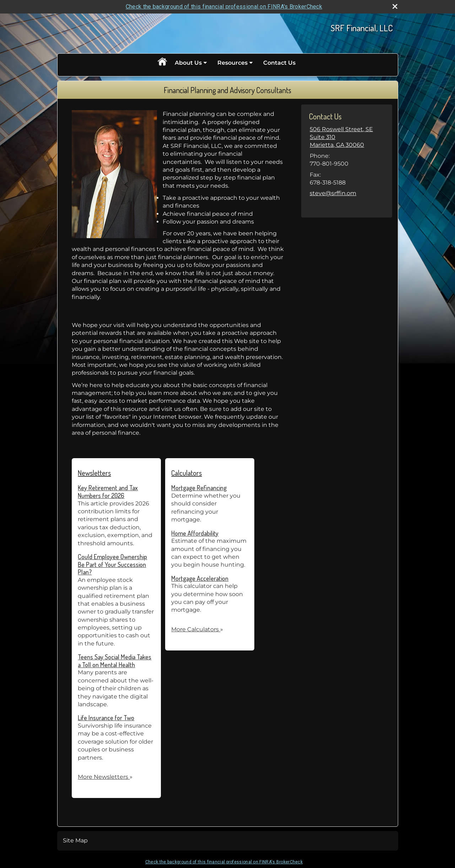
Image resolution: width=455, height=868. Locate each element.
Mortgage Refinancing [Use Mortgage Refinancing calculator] (199, 488)
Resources (232, 63)
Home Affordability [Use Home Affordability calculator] (195, 533)
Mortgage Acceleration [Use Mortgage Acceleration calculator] (200, 578)
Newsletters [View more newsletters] (94, 473)
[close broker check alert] (395, 6)
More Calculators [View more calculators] (197, 629)
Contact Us (279, 63)
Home (162, 63)
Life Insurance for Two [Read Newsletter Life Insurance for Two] (106, 718)
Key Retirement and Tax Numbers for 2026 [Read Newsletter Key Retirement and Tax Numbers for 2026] (108, 492)
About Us (188, 63)
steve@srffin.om (333, 193)
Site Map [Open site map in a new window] (75, 840)
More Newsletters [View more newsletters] (105, 777)
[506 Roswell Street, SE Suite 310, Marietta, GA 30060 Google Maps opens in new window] (346, 137)
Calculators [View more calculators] (186, 473)
